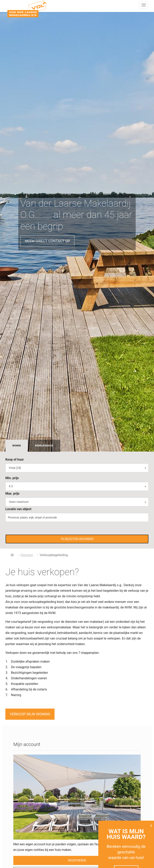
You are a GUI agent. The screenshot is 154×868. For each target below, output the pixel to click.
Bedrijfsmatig (44, 446)
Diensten (27, 555)
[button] (77, 539)
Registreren (77, 860)
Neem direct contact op (47, 241)
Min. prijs (12, 478)
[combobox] (77, 468)
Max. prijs (12, 494)
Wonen (17, 446)
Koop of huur (15, 459)
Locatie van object (18, 509)
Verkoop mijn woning (30, 714)
